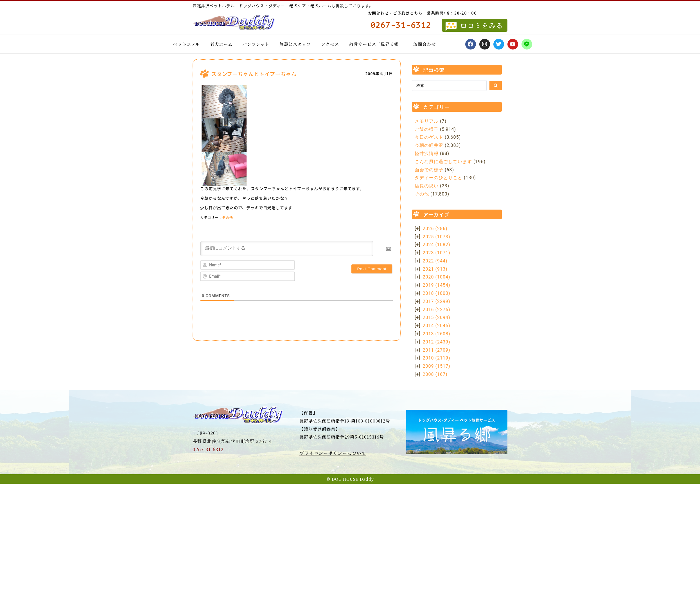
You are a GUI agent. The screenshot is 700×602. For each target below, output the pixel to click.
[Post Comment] (372, 269)
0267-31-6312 (208, 449)
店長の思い (427, 186)
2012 (437, 342)
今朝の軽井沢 (429, 145)
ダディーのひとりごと (439, 178)
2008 (435, 374)
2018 (437, 293)
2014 (437, 326)
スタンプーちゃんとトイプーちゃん (254, 74)
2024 (437, 245)
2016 (437, 310)
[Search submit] (496, 86)
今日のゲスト (429, 137)
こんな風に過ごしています (443, 162)
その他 (228, 217)
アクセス (330, 44)
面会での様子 (429, 170)
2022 (435, 261)
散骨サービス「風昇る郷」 (376, 44)
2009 (437, 366)
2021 (435, 269)
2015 (437, 317)
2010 (437, 358)
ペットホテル (187, 44)
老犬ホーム (221, 44)
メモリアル (427, 121)
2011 (437, 350)
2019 (437, 285)
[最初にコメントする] (287, 249)
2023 (437, 253)
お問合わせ (424, 44)
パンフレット (256, 44)
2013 (437, 334)
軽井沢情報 (427, 153)
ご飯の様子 (427, 129)
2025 (437, 237)
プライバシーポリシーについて (333, 453)
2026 (435, 229)
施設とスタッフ (295, 44)
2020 (437, 277)
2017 (437, 301)
